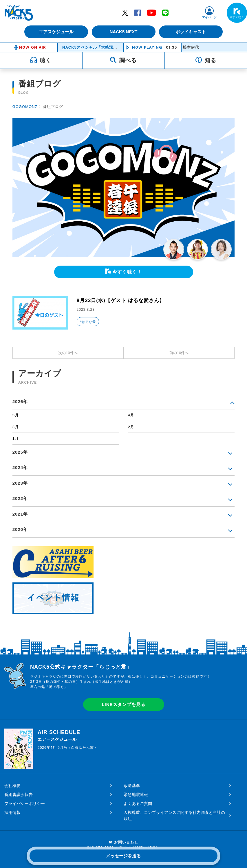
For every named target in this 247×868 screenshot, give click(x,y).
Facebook (138, 12)
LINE (165, 12)
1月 (16, 438)
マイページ (209, 17)
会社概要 (12, 786)
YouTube (151, 12)
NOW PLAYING (147, 47)
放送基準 (132, 786)
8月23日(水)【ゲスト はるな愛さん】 (123, 300)
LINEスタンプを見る (123, 704)
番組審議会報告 (19, 795)
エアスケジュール (56, 32)
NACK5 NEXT (123, 32)
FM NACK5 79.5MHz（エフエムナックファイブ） (19, 13)
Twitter (125, 12)
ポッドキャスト (192, 32)
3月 (16, 427)
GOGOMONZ (25, 107)
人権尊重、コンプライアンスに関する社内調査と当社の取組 (174, 815)
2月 (131, 427)
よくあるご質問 (138, 803)
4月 (131, 415)
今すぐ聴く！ (127, 272)
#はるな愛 (88, 322)
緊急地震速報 (136, 795)
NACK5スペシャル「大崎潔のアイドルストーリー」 (110, 47)
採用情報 (12, 812)
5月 (16, 415)
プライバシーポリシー (25, 803)
